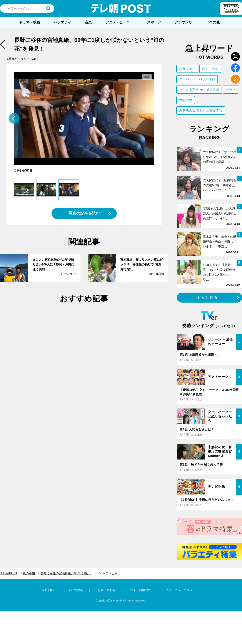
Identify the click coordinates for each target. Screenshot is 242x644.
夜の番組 (29, 573)
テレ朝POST (121, 8)
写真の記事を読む (84, 213)
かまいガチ (210, 69)
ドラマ (231, 90)
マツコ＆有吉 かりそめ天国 (199, 90)
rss (235, 79)
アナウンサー (185, 22)
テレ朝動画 (76, 590)
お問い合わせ (107, 590)
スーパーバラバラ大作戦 (197, 79)
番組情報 (186, 100)
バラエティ (62, 22)
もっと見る (208, 297)
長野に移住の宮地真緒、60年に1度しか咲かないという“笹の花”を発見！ (71, 573)
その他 (214, 22)
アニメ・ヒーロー (119, 22)
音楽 (88, 22)
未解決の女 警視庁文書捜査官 (201, 110)
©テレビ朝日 (112, 573)
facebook (235, 68)
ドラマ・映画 (30, 22)
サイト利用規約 (140, 590)
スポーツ (154, 22)
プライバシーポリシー (180, 590)
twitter (235, 57)
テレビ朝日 (46, 590)
